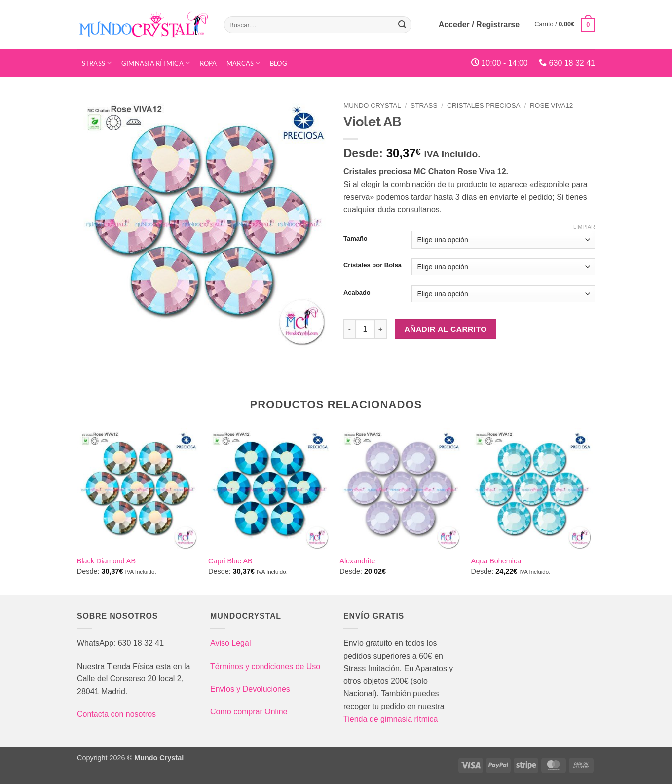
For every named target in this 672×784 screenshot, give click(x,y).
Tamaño (355, 239)
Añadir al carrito (446, 329)
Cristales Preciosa (484, 105)
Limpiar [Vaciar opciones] (584, 227)
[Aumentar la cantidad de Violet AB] (381, 329)
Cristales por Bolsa (373, 265)
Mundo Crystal (372, 105)
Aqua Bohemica (496, 561)
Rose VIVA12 (551, 105)
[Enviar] (402, 25)
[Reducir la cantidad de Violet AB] (349, 329)
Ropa (208, 63)
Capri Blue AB (230, 561)
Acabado (357, 293)
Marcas (243, 63)
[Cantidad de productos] (365, 329)
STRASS (97, 63)
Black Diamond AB (106, 561)
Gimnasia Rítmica (156, 63)
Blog (279, 63)
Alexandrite (357, 561)
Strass (424, 105)
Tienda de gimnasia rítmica (391, 719)
